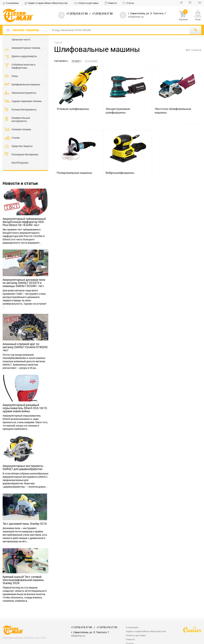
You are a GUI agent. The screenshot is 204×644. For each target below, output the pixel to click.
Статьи (130, 3)
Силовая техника (21, 129)
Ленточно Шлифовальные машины (173, 111)
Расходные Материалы (25, 154)
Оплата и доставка (88, 3)
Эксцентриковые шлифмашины (118, 111)
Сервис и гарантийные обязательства (48, 3)
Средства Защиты (22, 146)
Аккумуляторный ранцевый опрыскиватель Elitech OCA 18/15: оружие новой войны (25, 408)
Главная (58, 42)
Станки (16, 138)
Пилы (15, 76)
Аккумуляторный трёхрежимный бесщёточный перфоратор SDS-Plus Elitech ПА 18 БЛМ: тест (24, 222)
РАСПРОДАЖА (20, 163)
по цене (76, 61)
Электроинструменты (24, 93)
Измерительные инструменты (21, 119)
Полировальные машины (74, 173)
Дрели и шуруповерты (24, 56)
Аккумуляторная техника (26, 48)
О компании (12, 3)
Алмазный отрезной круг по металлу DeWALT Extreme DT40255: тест (25, 347)
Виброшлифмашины (120, 173)
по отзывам (91, 61)
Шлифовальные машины (26, 84)
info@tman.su (136, 17)
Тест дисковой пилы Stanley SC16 (25, 524)
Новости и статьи (20, 183)
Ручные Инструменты (24, 109)
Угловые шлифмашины (73, 109)
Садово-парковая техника (27, 101)
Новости (112, 3)
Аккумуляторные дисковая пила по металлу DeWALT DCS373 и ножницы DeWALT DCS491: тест (24, 283)
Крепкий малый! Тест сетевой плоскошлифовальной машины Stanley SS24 (23, 580)
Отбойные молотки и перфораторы (23, 66)
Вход (198, 19)
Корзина (183, 16)
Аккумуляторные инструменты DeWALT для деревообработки (23, 467)
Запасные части (21, 39)
